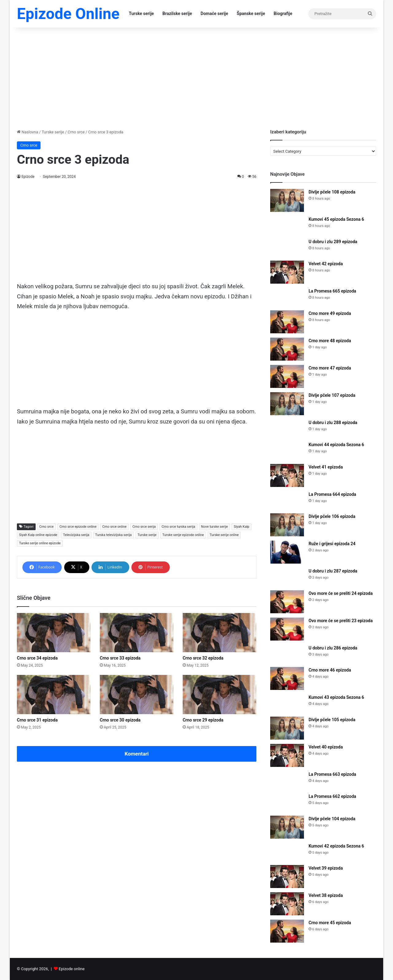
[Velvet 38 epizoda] (287, 904)
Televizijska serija (76, 535)
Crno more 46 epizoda (330, 670)
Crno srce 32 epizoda (203, 658)
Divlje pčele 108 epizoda (332, 192)
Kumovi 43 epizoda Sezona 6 (336, 697)
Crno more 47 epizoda (330, 368)
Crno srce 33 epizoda (120, 658)
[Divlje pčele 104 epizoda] (287, 827)
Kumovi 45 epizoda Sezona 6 (336, 219)
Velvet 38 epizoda (326, 895)
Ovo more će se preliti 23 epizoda (341, 621)
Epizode (28, 177)
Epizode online (72, 969)
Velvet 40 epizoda (326, 747)
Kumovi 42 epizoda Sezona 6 (336, 846)
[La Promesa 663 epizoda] (287, 780)
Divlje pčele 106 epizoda (332, 516)
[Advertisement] (196, 77)
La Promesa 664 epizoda (332, 494)
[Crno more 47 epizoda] (287, 376)
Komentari (137, 754)
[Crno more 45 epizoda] (287, 931)
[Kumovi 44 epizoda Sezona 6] (287, 451)
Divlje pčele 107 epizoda (332, 395)
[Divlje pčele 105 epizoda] (287, 728)
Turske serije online (224, 535)
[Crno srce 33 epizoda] (137, 633)
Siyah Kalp (241, 527)
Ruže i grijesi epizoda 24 (332, 544)
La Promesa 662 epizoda (332, 796)
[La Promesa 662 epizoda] (287, 802)
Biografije (283, 13)
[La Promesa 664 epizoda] (287, 500)
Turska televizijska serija (113, 535)
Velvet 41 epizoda (326, 467)
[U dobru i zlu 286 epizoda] (287, 654)
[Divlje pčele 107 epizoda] (287, 404)
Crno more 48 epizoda (330, 341)
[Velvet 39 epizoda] (287, 877)
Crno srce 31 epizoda (37, 720)
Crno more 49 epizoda (330, 313)
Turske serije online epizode (40, 543)
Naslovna (27, 132)
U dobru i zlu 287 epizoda (333, 571)
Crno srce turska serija (178, 527)
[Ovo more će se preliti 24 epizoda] (287, 602)
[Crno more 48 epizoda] (287, 349)
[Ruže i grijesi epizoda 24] (287, 552)
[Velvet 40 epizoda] (287, 755)
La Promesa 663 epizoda (332, 774)
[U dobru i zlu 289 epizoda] (287, 248)
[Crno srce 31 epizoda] (54, 695)
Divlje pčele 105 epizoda (332, 720)
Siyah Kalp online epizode (38, 535)
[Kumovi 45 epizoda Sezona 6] (287, 225)
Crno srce (76, 132)
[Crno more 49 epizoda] (287, 322)
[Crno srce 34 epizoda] (54, 633)
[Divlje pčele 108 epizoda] (287, 200)
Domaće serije (214, 13)
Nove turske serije (214, 527)
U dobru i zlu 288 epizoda (333, 423)
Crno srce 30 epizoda (120, 720)
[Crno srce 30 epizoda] (137, 695)
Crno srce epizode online (78, 527)
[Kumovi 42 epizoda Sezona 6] (287, 852)
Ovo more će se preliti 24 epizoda (341, 593)
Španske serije (251, 13)
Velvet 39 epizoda (326, 868)
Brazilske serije (177, 13)
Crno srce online (114, 527)
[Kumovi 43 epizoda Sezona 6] (287, 703)
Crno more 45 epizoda (330, 923)
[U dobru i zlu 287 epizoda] (287, 577)
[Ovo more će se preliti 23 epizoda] (287, 629)
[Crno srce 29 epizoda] (220, 695)
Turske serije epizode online (183, 535)
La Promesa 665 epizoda (332, 291)
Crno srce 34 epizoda (37, 658)
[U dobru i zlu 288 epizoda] (287, 429)
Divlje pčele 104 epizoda (332, 819)
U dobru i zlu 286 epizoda (333, 648)
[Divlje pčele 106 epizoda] (287, 525)
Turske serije (142, 13)
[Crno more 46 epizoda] (287, 678)
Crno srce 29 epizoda (203, 720)
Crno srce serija (144, 527)
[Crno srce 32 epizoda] (220, 633)
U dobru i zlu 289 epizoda (333, 242)
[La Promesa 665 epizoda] (287, 297)
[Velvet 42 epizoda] (287, 272)
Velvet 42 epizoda (326, 264)
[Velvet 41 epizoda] (287, 475)
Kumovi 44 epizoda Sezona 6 (336, 445)
